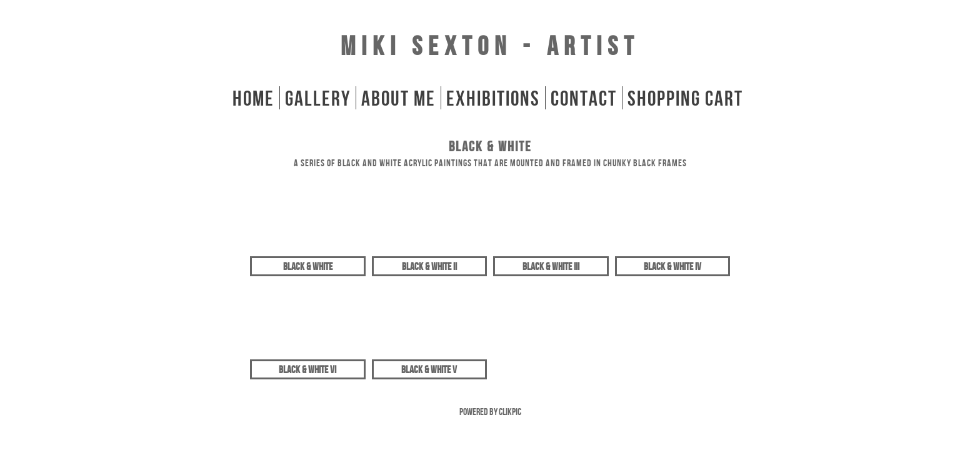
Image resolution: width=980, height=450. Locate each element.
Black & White (308, 266)
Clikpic (510, 412)
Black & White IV (672, 266)
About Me (398, 98)
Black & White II (429, 266)
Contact (584, 98)
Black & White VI (307, 369)
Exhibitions (493, 98)
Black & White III (551, 266)
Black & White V (429, 369)
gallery (318, 98)
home (253, 98)
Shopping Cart (685, 98)
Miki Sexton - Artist (490, 45)
